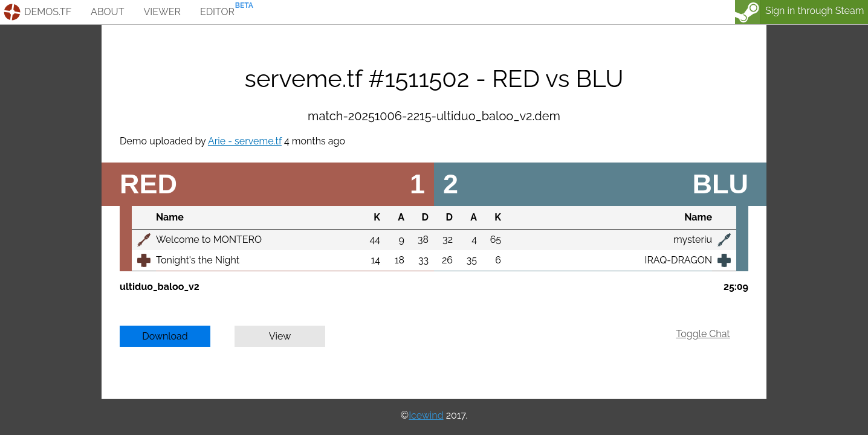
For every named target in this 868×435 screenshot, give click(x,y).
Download (165, 336)
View (280, 336)
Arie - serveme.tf (245, 141)
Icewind (426, 415)
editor (217, 12)
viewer (162, 12)
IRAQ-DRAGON (678, 260)
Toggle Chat (703, 334)
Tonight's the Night (198, 260)
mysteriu (693, 240)
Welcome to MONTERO (209, 240)
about (107, 12)
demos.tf (48, 12)
